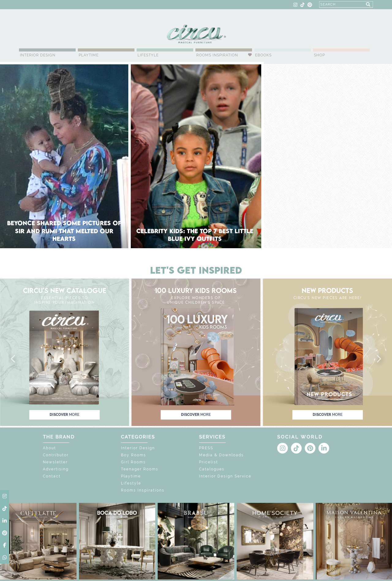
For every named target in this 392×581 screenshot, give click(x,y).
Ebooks (263, 55)
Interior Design (38, 55)
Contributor (56, 455)
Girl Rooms (133, 462)
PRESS (206, 448)
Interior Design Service (225, 476)
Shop (319, 55)
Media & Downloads (221, 455)
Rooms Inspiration (217, 55)
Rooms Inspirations (143, 490)
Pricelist (209, 462)
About (49, 448)
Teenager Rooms (140, 469)
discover (64, 415)
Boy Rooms (134, 455)
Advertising (56, 469)
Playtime (89, 55)
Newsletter (55, 462)
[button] (13, 359)
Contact (52, 476)
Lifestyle (148, 55)
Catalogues (212, 469)
